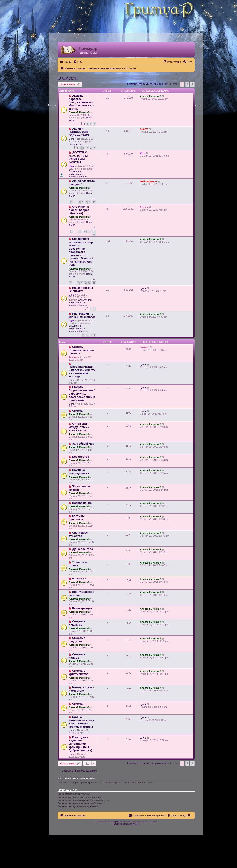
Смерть (77, 411)
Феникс (73, 357)
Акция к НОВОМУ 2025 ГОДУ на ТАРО (79, 132)
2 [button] (187, 84)
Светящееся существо (79, 534)
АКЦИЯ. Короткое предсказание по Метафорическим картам (81, 102)
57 (94, 234)
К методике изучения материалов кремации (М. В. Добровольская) (80, 744)
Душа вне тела (82, 549)
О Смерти (68, 78)
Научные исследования (79, 471)
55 (89, 231)
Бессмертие (81, 457)
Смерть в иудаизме (77, 623)
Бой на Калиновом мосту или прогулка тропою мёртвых (81, 722)
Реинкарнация (82, 608)
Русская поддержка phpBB (126, 824)
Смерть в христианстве (78, 672)
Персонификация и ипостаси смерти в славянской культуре (82, 372)
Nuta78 (144, 129)
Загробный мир (83, 444)
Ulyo (71, 166)
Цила (72, 139)
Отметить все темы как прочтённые (147, 84)
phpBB (119, 822)
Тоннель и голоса (78, 564)
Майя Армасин (149, 181)
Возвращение (82, 503)
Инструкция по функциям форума (82, 315)
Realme (144, 207)
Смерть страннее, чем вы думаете (81, 350)
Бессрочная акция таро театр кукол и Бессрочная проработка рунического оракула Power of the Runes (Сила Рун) (81, 252)
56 (94, 231)
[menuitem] (78, 62)
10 (94, 202)
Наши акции (75, 144)
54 (85, 231)
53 (80, 231)
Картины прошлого (77, 518)
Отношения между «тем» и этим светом (79, 427)
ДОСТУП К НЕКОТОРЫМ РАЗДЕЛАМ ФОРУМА (78, 157)
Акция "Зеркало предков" (82, 183)
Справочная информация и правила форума (78, 174)
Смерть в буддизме (77, 640)
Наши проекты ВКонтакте (81, 289)
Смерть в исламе (77, 656)
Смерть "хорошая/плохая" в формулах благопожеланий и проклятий (82, 394)
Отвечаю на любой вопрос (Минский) (79, 210)
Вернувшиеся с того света (81, 593)
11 (94, 283)
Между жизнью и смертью (81, 689)
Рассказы (79, 578)
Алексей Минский (79, 112)
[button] (192, 84)
